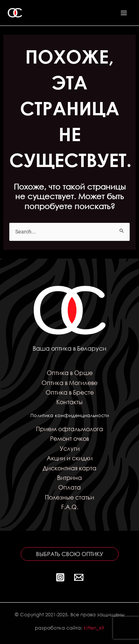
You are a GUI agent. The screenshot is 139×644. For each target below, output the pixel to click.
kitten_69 (94, 628)
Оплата (69, 487)
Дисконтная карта (69, 468)
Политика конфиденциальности (70, 415)
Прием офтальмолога (69, 429)
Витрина (69, 478)
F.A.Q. (70, 507)
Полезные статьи (69, 497)
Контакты (69, 402)
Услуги (70, 448)
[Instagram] (60, 577)
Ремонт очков (69, 438)
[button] (70, 554)
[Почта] (79, 577)
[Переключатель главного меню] (124, 13)
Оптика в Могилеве (69, 383)
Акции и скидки (70, 458)
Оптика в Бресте (70, 392)
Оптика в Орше (70, 373)
